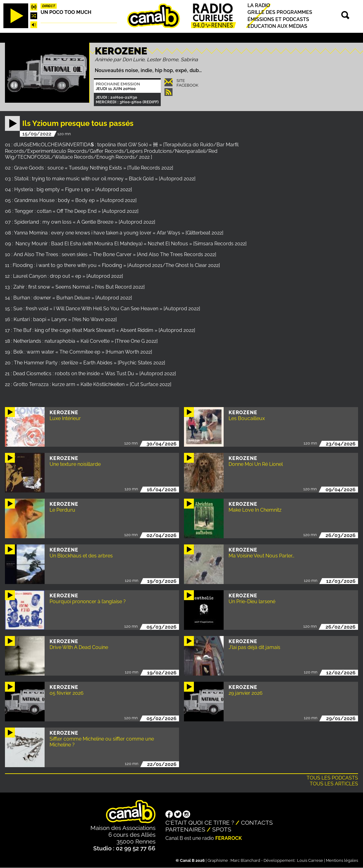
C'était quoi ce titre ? (200, 823)
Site (181, 81)
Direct (49, 6)
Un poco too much (66, 12)
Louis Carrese (310, 860)
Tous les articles (334, 784)
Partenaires (185, 829)
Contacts (257, 823)
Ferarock (229, 838)
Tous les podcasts (332, 778)
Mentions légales (342, 860)
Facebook (187, 85)
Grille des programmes (280, 13)
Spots (222, 829)
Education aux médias (277, 26)
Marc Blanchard (245, 860)
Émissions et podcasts (278, 19)
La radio (259, 5)
